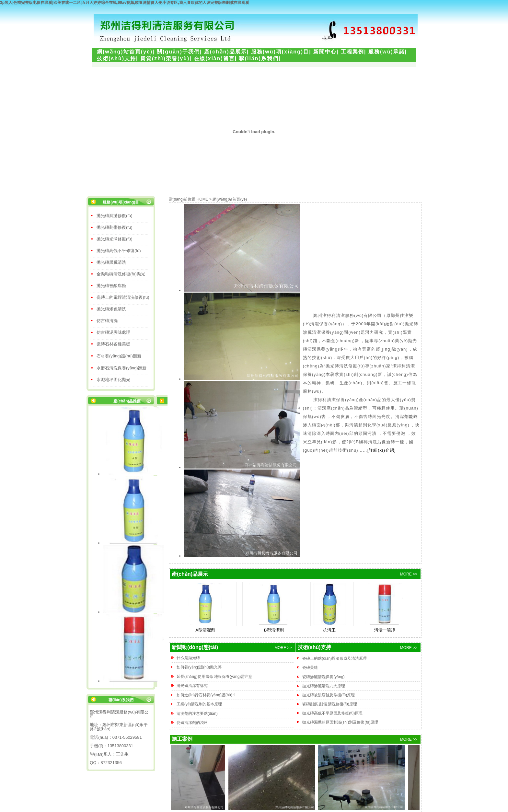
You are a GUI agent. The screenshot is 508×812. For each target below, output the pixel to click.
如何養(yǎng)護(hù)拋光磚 (199, 667)
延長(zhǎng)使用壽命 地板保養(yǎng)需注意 (215, 677)
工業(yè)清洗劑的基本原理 (199, 704)
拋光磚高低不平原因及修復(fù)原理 (332, 713)
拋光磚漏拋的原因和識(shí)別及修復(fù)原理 (340, 722)
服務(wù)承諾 (387, 52)
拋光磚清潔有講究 (192, 686)
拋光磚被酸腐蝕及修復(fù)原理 (329, 695)
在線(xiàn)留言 (214, 58)
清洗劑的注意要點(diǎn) (197, 713)
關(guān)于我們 (178, 52)
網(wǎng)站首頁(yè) (125, 52)
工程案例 (352, 52)
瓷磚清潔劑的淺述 (192, 723)
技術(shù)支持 (116, 58)
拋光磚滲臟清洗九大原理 (324, 686)
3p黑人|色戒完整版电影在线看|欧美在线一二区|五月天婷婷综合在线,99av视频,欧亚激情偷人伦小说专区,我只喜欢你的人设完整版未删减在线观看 (125, 3)
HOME (202, 199)
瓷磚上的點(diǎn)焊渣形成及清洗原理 (335, 658)
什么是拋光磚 (188, 658)
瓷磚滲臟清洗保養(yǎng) (323, 677)
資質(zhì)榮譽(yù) (165, 58)
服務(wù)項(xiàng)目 (280, 52)
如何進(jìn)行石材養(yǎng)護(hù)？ (206, 695)
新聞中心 (325, 52)
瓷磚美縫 (310, 667)
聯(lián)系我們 (259, 58)
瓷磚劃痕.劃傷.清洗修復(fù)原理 (330, 704)
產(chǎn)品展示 (225, 52)
